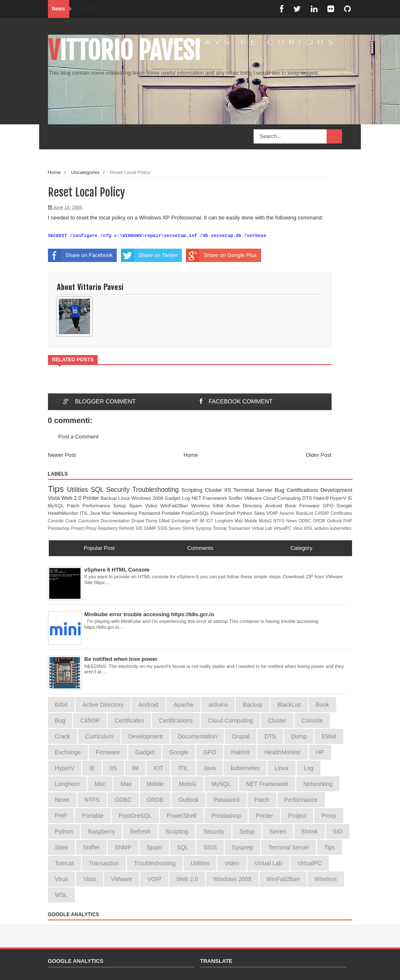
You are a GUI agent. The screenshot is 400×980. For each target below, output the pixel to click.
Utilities (79, 490)
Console (57, 521)
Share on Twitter (149, 255)
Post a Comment (79, 437)
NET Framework (210, 498)
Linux (125, 498)
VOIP (273, 513)
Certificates (342, 513)
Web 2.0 (72, 498)
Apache (288, 513)
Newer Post (62, 455)
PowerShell (224, 513)
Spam (137, 505)
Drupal (138, 521)
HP (196, 521)
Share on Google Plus (221, 255)
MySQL (58, 505)
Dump (152, 521)
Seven (175, 528)
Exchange (182, 521)
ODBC (306, 521)
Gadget (174, 498)
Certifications (303, 490)
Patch (74, 505)
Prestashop (59, 528)
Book (292, 505)
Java (96, 513)
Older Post (318, 455)
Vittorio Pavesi (124, 50)
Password (150, 513)
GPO (330, 505)
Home (54, 172)
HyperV (339, 498)
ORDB (320, 521)
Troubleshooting (157, 490)
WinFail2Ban (176, 505)
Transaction (240, 528)
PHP (348, 521)
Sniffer (236, 498)
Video (152, 505)
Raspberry (109, 528)
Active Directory (246, 505)
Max (240, 521)
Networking (126, 513)
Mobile (252, 521)
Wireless (202, 505)
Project (78, 528)
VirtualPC (283, 528)
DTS (308, 498)
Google (345, 505)
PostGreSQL (196, 513)
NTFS (280, 521)
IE (350, 498)
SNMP (151, 528)
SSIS (163, 528)
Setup (121, 505)
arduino (322, 528)
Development (336, 490)
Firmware (311, 505)
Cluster (215, 490)
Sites (260, 513)
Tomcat (220, 528)
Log (187, 498)
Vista (55, 498)
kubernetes (341, 528)
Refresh (127, 528)
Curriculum (89, 521)
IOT (210, 521)
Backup (109, 498)
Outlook (335, 521)
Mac (107, 513)
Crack (72, 521)
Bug (281, 490)
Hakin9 (322, 498)
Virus (298, 528)
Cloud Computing (283, 498)
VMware (254, 498)
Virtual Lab (262, 528)
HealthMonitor (64, 513)
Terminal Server (254, 490)
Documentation (116, 521)
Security (119, 490)
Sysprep (204, 528)
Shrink (189, 528)
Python (245, 513)
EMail (165, 521)
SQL (99, 490)
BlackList (305, 513)
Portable (172, 513)
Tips (58, 489)
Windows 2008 (148, 498)
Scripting (193, 490)
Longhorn (225, 521)
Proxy (92, 528)
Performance (98, 505)
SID (140, 528)
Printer (92, 498)
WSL (309, 528)
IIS (229, 490)
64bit (220, 505)
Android (275, 505)
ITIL (85, 513)
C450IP (322, 513)
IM (203, 521)
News (292, 521)
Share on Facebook (80, 255)
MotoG (266, 521)
